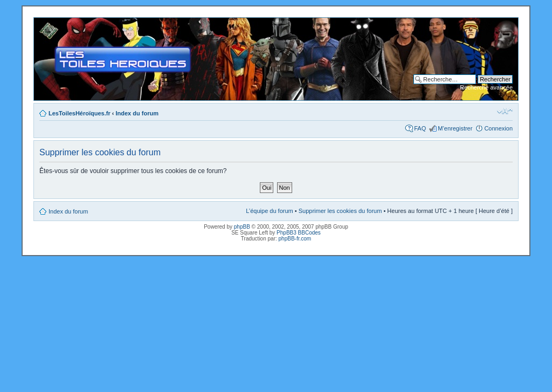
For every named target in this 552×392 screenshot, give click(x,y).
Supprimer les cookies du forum (340, 211)
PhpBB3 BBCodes (299, 233)
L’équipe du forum (269, 211)
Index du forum (137, 113)
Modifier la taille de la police (505, 111)
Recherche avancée (486, 87)
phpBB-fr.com (295, 239)
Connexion (498, 128)
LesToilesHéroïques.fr (80, 113)
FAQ (420, 128)
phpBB (242, 227)
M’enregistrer (455, 128)
